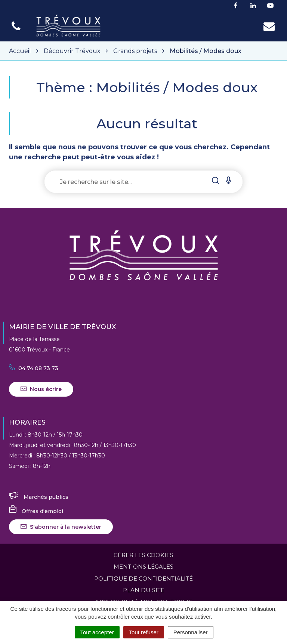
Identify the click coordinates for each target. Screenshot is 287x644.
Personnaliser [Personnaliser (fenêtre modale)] (191, 632)
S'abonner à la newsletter (61, 527)
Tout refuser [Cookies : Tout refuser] (144, 632)
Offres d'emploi (36, 511)
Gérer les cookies (143, 555)
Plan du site (144, 590)
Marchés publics (39, 497)
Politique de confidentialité (143, 579)
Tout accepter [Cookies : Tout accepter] (97, 632)
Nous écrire (41, 389)
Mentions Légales (143, 567)
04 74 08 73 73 (34, 368)
